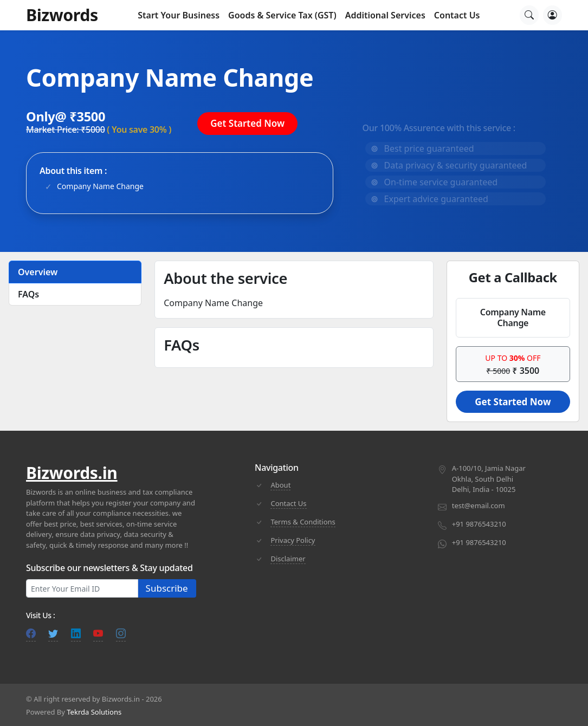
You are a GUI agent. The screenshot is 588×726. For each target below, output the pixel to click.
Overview (38, 272)
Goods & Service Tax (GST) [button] (282, 15)
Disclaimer (288, 559)
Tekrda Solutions (94, 712)
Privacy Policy (293, 540)
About (280, 485)
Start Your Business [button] (179, 15)
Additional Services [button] (385, 15)
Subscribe (167, 588)
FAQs (28, 294)
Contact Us (457, 15)
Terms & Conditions (303, 522)
